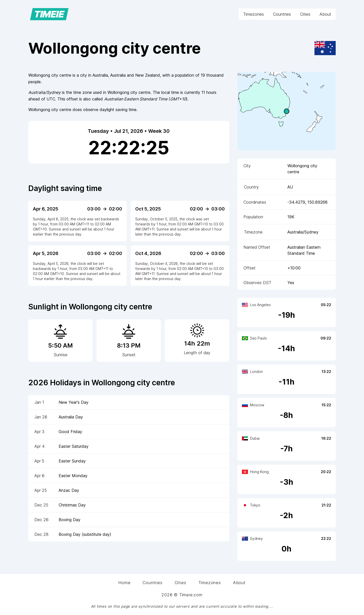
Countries (282, 14)
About (325, 14)
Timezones (254, 14)
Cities (305, 14)
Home (124, 583)
